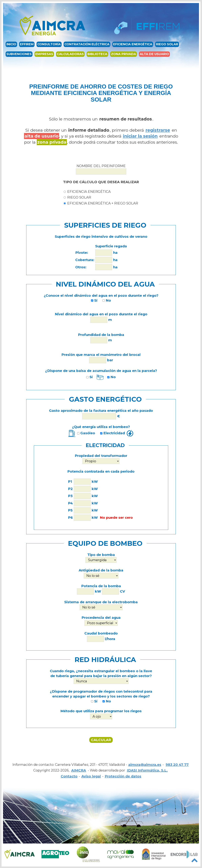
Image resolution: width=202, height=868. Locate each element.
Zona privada (124, 54)
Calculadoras (70, 54)
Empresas (44, 54)
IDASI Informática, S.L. (147, 770)
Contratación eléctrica (87, 44)
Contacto (69, 776)
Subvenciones (19, 54)
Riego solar (167, 44)
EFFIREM (27, 44)
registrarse (158, 130)
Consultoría (49, 44)
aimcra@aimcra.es (145, 765)
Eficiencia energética (133, 44)
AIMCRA (79, 770)
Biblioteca (97, 54)
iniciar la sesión (140, 136)
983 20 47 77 (177, 765)
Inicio (11, 44)
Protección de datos (123, 776)
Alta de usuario (154, 54)
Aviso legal (91, 776)
